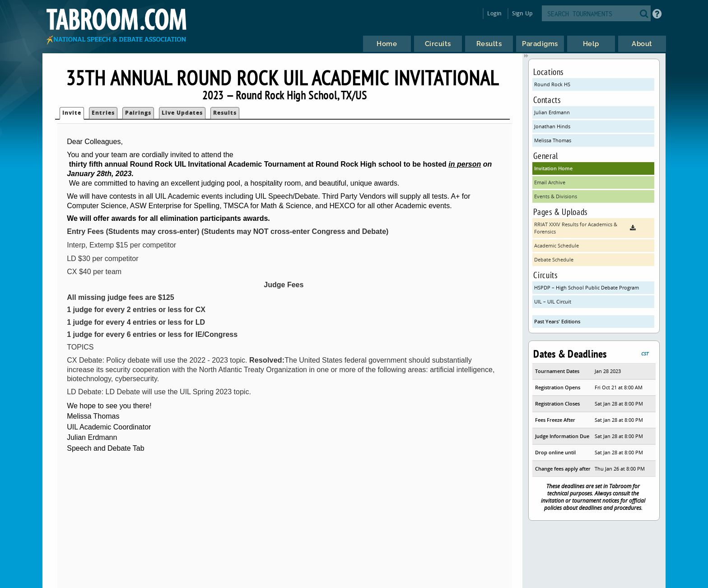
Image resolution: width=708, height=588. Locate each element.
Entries (103, 113)
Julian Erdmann (552, 112)
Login (495, 13)
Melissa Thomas (553, 140)
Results (225, 113)
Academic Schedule (557, 245)
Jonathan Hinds (552, 126)
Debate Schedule (554, 259)
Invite (72, 113)
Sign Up (522, 13)
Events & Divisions (556, 196)
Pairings (138, 113)
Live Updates (182, 113)
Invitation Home (553, 168)
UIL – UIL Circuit (553, 301)
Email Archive (550, 182)
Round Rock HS (552, 84)
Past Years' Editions (557, 321)
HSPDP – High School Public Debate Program (587, 287)
